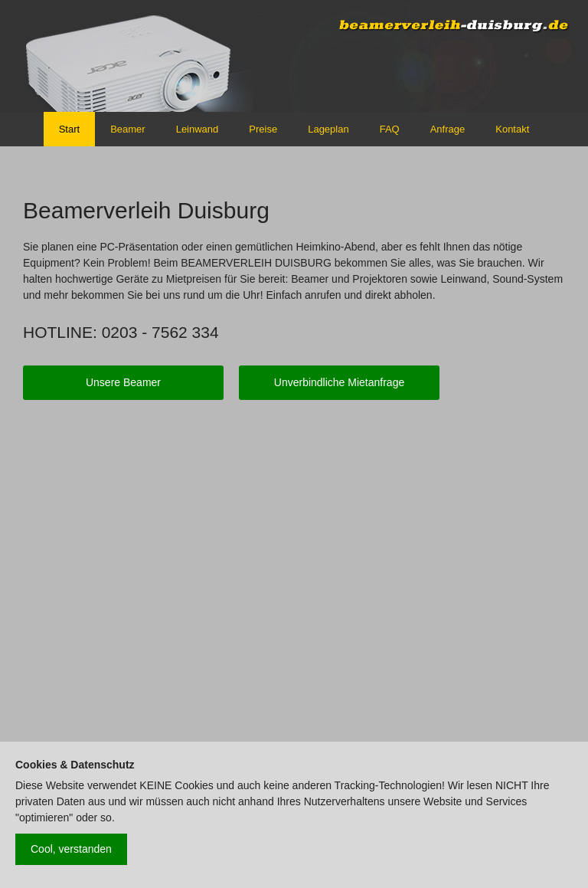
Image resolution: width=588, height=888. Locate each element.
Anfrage (448, 129)
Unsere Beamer (123, 382)
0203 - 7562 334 (160, 332)
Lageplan (328, 129)
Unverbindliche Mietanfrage (339, 382)
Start (69, 129)
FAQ (390, 129)
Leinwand (198, 129)
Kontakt (512, 129)
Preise (263, 129)
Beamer (128, 129)
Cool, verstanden (71, 849)
